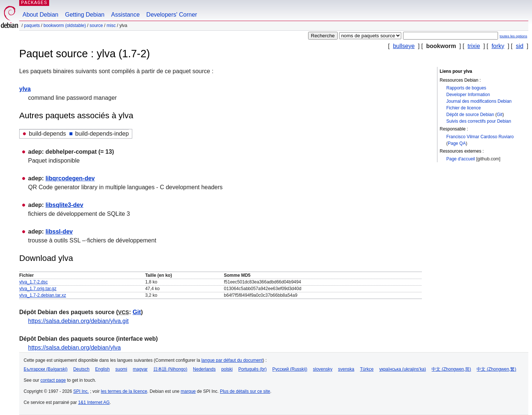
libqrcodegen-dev (70, 178)
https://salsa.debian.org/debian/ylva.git (78, 321)
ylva (25, 89)
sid (519, 46)
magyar (140, 369)
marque (188, 391)
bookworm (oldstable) (65, 25)
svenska (346, 369)
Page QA (457, 143)
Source (96, 25)
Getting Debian (85, 15)
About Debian (40, 15)
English (103, 369)
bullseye (404, 46)
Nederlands (204, 369)
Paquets (32, 25)
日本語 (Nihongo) (170, 369)
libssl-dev (59, 232)
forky (498, 46)
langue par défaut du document (232, 360)
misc (111, 25)
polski (227, 369)
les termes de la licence (124, 391)
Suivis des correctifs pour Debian (479, 121)
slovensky (323, 369)
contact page (53, 380)
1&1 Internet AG (94, 402)
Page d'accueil (461, 159)
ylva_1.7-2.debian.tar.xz (43, 295)
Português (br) (253, 369)
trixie (474, 46)
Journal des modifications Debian (479, 101)
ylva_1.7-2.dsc (33, 282)
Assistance (125, 15)
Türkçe (367, 369)
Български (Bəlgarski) (46, 369)
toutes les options (513, 36)
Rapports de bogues (466, 88)
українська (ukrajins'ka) (403, 369)
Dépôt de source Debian (470, 115)
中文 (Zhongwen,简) (451, 369)
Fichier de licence (463, 108)
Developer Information (468, 95)
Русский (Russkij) (290, 369)
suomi (121, 369)
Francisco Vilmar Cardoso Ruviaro (480, 137)
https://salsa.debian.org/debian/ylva (74, 348)
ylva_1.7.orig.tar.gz (38, 289)
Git (500, 115)
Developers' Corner (172, 15)
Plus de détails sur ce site (245, 391)
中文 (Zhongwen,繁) (496, 369)
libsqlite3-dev (64, 205)
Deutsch (81, 369)
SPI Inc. (81, 391)
